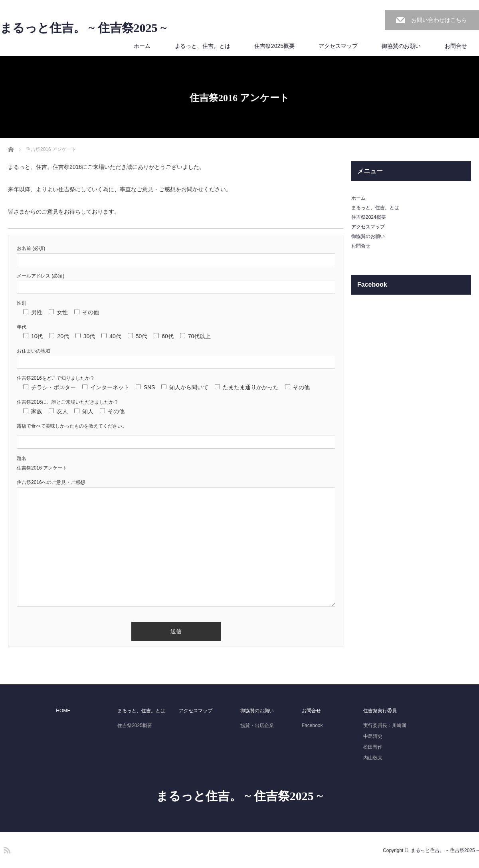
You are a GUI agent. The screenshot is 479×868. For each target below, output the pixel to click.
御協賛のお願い (401, 46)
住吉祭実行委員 (380, 711)
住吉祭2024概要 (369, 217)
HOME (63, 711)
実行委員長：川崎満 (385, 725)
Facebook (312, 725)
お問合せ (456, 46)
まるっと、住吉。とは (202, 46)
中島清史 (373, 736)
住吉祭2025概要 (274, 46)
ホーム (142, 46)
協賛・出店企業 (257, 725)
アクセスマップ (338, 46)
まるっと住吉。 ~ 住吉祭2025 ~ (83, 28)
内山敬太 (373, 758)
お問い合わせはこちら (439, 20)
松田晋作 (373, 747)
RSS (6, 849)
